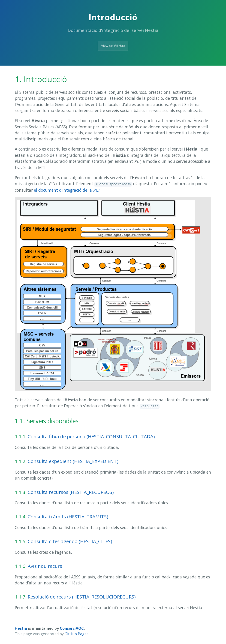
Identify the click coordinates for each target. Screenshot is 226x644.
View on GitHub (113, 46)
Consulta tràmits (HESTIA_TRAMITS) (68, 517)
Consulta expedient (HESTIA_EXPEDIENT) (73, 461)
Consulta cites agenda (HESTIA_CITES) (70, 541)
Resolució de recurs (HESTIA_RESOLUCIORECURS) (82, 597)
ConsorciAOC (72, 628)
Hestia (21, 628)
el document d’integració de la (67, 190)
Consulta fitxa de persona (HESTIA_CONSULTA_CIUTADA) (91, 436)
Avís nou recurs (45, 566)
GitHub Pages (77, 634)
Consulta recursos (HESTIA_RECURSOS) (71, 492)
